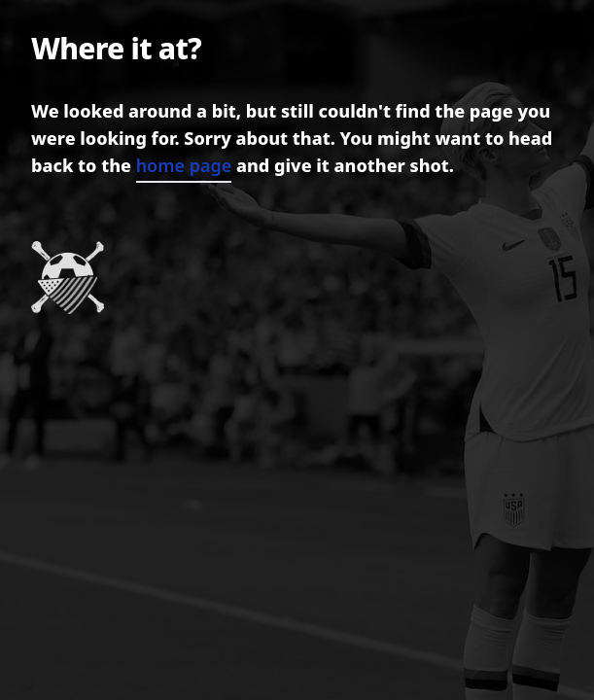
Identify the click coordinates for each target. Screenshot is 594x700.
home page (184, 165)
